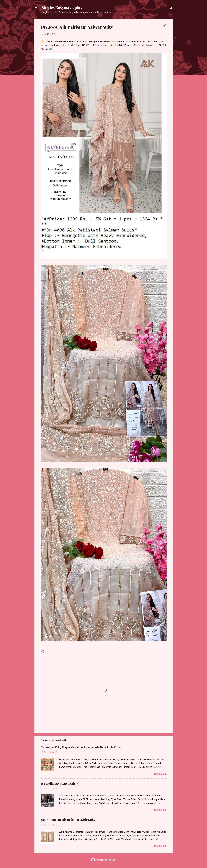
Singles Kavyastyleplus (62, 7)
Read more (160, 774)
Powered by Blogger (103, 860)
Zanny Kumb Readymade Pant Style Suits (68, 820)
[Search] (171, 8)
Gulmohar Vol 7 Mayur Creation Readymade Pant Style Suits (81, 747)
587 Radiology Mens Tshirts (59, 784)
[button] (165, 26)
